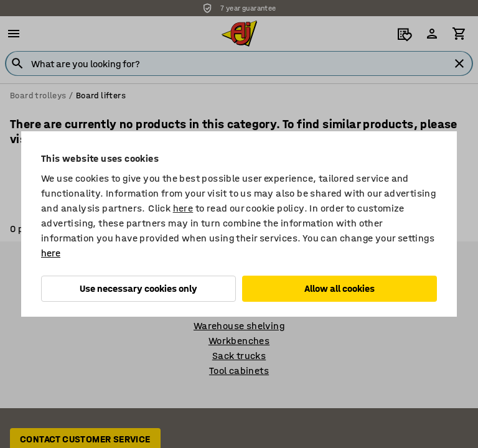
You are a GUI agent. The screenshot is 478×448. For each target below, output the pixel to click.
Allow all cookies (340, 288)
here (183, 208)
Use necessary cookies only (138, 288)
